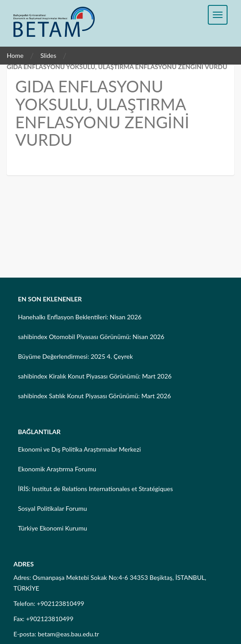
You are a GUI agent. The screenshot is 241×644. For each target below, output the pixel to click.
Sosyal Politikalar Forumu (53, 508)
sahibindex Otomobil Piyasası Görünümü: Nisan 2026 (91, 337)
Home (15, 55)
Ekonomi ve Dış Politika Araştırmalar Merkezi (79, 449)
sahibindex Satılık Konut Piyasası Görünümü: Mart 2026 (94, 396)
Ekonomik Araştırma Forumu (57, 469)
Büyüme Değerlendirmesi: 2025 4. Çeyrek (75, 356)
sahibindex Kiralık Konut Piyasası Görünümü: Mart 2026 (95, 376)
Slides (48, 55)
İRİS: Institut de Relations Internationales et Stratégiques (95, 489)
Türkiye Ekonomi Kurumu (53, 528)
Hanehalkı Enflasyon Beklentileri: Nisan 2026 (80, 317)
